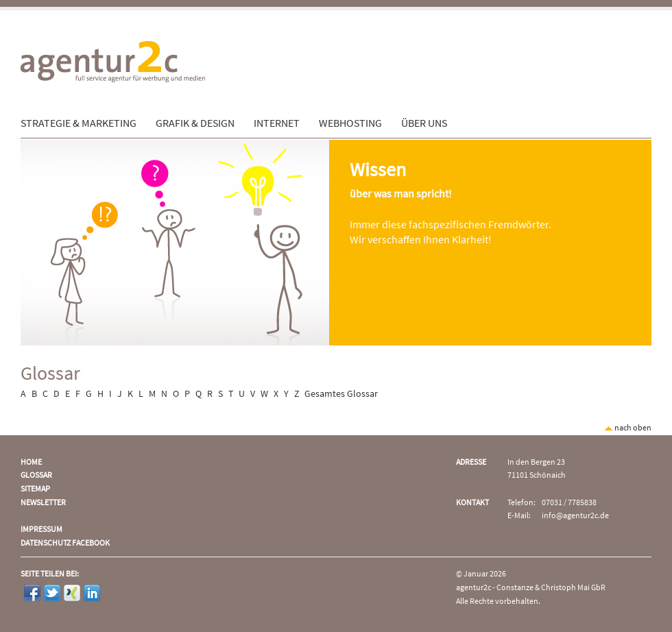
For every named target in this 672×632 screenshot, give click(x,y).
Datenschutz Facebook (65, 543)
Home (31, 462)
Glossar (36, 475)
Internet (277, 123)
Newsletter (43, 503)
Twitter (52, 593)
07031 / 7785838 (569, 503)
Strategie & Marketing (79, 123)
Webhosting (350, 123)
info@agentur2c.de (575, 516)
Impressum (41, 530)
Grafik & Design (195, 123)
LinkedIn (92, 593)
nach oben (628, 428)
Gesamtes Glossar (341, 394)
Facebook (32, 593)
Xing (72, 593)
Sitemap (35, 489)
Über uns (424, 123)
